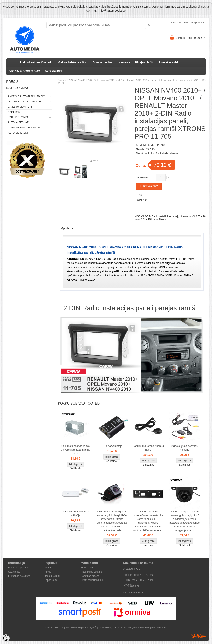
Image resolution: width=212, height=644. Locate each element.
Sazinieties (14, 572)
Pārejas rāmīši (144, 62)
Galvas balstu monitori (73, 62)
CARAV (151, 149)
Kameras (124, 62)
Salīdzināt (141, 200)
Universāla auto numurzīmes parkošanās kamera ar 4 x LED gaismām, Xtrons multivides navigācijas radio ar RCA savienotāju (148, 521)
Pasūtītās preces (90, 576)
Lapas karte (51, 580)
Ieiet (186, 23)
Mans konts (87, 568)
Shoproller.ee (199, 636)
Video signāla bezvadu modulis (185, 448)
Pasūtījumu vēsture (91, 572)
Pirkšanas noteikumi (19, 576)
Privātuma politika (18, 568)
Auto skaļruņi (54, 71)
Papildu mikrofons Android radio (148, 448)
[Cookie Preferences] (6, 638)
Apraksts (67, 228)
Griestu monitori (103, 62)
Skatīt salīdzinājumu (92, 580)
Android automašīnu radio (36, 62)
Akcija (48, 572)
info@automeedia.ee (135, 593)
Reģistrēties (198, 23)
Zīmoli (48, 568)
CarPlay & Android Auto (25, 71)
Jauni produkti (52, 576)
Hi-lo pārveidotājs (112, 446)
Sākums (62, 80)
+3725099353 (131, 586)
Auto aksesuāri (168, 62)
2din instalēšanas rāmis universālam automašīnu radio (76, 450)
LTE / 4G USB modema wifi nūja (76, 513)
